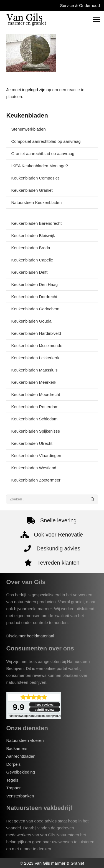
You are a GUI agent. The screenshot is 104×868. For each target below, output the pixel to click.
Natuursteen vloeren (25, 740)
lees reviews (45, 705)
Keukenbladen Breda (31, 248)
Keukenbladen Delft (30, 272)
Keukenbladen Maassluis (35, 370)
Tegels (12, 780)
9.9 (19, 707)
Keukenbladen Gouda (31, 321)
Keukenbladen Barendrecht (37, 223)
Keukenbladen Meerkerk (34, 382)
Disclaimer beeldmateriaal (30, 636)
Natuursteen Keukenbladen (37, 202)
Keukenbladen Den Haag (35, 284)
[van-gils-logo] (26, 19)
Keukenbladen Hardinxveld (36, 333)
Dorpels (14, 764)
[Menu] (97, 19)
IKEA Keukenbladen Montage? (40, 166)
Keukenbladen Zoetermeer (36, 480)
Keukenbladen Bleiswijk (33, 235)
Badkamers (17, 748)
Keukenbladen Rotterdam (35, 407)
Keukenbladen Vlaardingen (36, 456)
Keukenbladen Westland (34, 468)
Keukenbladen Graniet (32, 190)
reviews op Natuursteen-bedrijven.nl (35, 716)
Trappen (14, 788)
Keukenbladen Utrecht (32, 443)
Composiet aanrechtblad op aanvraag (46, 141)
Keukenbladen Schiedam (35, 419)
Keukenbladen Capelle (32, 260)
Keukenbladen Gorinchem (35, 309)
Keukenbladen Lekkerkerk (35, 358)
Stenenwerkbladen (29, 129)
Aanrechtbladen (21, 756)
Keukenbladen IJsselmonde (37, 346)
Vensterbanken (20, 796)
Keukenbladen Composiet (35, 178)
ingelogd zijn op (37, 90)
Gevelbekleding (21, 772)
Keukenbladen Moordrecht (36, 394)
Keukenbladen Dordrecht (34, 297)
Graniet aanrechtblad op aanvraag (43, 154)
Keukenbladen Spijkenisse (36, 431)
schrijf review (44, 710)
